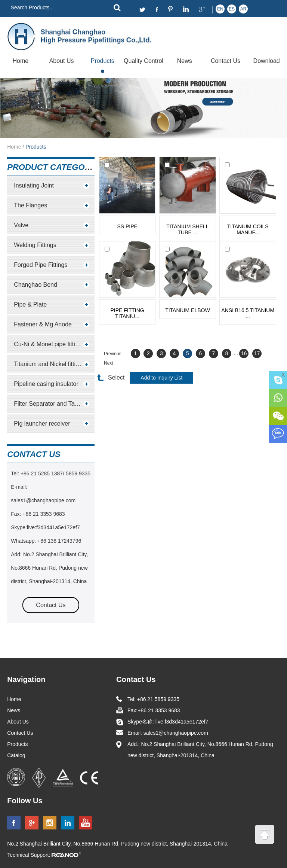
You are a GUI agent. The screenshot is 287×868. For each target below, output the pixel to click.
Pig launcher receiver (42, 424)
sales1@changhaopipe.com (44, 500)
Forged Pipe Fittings (41, 265)
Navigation (26, 679)
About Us (62, 61)
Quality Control (143, 61)
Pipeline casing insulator (46, 384)
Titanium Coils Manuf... (248, 229)
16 (244, 353)
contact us (34, 454)
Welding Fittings (35, 245)
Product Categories (55, 167)
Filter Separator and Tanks (49, 404)
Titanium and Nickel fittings (50, 364)
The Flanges (30, 205)
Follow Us (25, 801)
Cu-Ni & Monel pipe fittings (49, 344)
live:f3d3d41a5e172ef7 (53, 527)
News (185, 61)
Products (103, 61)
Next (109, 363)
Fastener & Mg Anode (43, 324)
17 (257, 353)
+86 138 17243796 (58, 541)
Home (21, 61)
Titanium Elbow (188, 310)
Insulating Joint (34, 185)
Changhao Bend (36, 285)
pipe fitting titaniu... (127, 313)
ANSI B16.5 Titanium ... (248, 313)
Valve (21, 225)
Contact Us (226, 61)
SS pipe (127, 226)
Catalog (16, 755)
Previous (113, 354)
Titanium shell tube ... (187, 229)
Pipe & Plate (30, 304)
